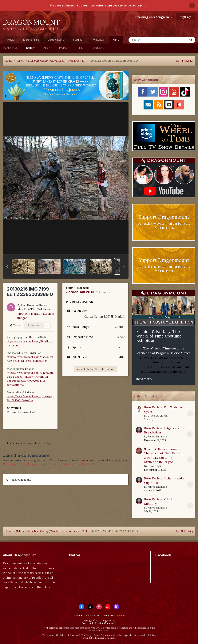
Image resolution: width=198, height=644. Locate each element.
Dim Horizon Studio (34, 305)
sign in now (87, 460)
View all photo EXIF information (95, 369)
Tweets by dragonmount (85, 562)
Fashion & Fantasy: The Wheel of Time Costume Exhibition (159, 336)
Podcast (65, 48)
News (11, 40)
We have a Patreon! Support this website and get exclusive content (96, 6)
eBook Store (56, 40)
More (116, 40)
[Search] (148, 40)
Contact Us (108, 615)
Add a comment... (19, 480)
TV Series (97, 40)
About (48, 48)
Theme (78, 615)
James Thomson (157, 437)
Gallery (31, 48)
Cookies (121, 615)
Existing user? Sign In (154, 17)
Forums (78, 40)
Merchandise (31, 40)
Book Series (11, 48)
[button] (7, 266)
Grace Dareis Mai (158, 416)
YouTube (98, 48)
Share (15, 325)
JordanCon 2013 (80, 292)
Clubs (82, 48)
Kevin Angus (155, 466)
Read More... (145, 379)
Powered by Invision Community (99, 623)
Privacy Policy (92, 615)
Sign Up (185, 17)
